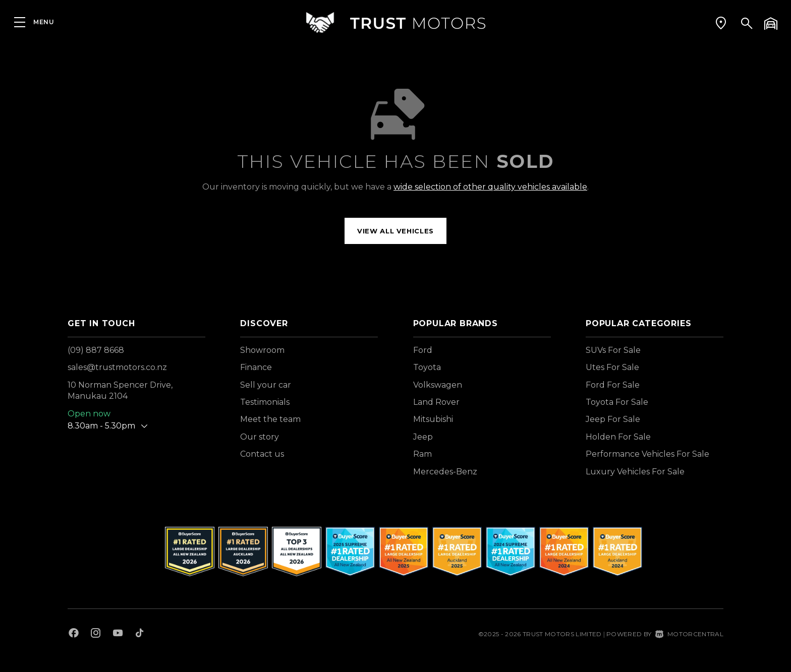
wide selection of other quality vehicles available (490, 187)
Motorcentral (689, 634)
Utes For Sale (612, 367)
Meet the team (270, 419)
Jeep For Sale (613, 419)
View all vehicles (395, 231)
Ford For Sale (613, 385)
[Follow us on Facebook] (74, 634)
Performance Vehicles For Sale (647, 454)
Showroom (262, 350)
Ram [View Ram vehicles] (422, 454)
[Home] (395, 22)
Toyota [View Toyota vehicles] (427, 367)
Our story (260, 437)
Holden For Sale (618, 437)
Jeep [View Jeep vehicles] (423, 437)
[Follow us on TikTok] (139, 634)
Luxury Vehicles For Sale (635, 472)
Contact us (262, 454)
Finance (256, 367)
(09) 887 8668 (96, 350)
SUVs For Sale (613, 350)
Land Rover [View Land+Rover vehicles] (436, 402)
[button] (721, 23)
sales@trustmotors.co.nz (117, 367)
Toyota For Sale (617, 402)
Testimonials (265, 402)
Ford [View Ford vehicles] (423, 350)
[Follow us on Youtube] (118, 634)
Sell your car (266, 385)
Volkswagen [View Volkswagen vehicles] (438, 385)
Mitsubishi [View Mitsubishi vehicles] (433, 419)
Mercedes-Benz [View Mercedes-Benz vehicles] (445, 472)
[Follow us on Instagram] (96, 634)
